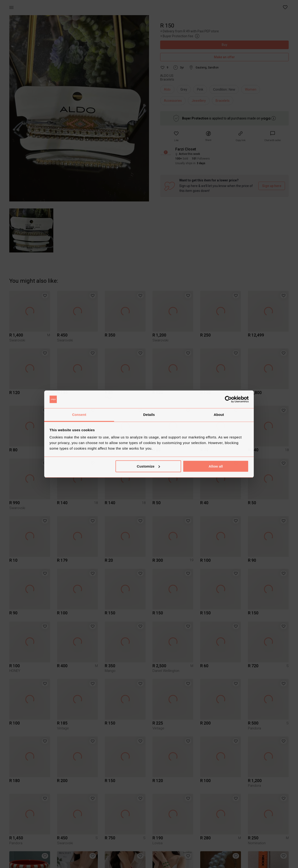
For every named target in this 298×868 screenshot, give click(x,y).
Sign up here (272, 186)
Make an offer (224, 57)
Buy (224, 45)
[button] (285, 7)
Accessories (173, 101)
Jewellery (199, 101)
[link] (273, 136)
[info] (225, 91)
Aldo (167, 89)
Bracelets (223, 101)
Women (251, 89)
